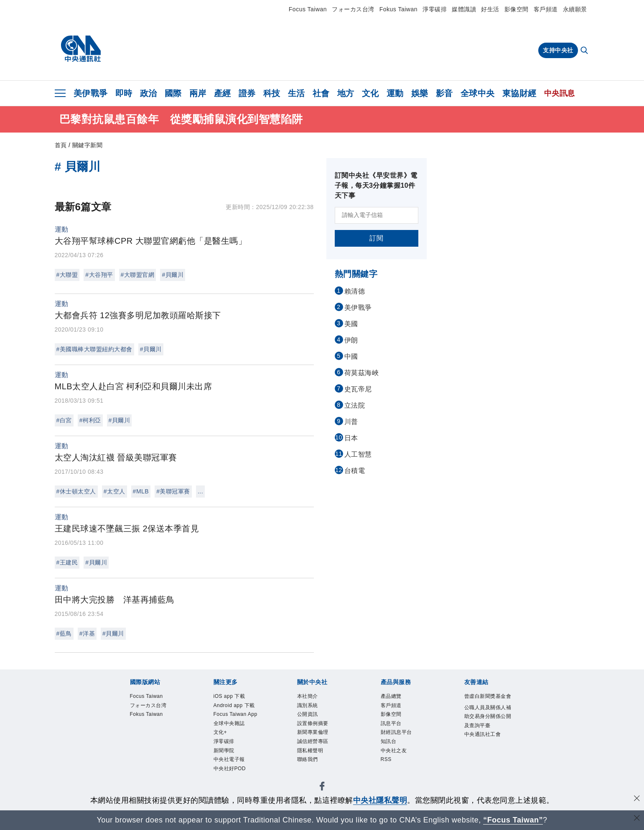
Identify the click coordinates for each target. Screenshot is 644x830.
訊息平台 (391, 724)
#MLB (141, 491)
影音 (444, 93)
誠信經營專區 (313, 743)
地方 (346, 93)
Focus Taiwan (308, 9)
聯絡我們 (308, 761)
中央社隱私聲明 (380, 800)
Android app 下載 (235, 706)
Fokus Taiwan (398, 9)
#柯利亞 (90, 420)
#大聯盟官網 (138, 275)
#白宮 (64, 420)
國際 (173, 93)
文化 (370, 93)
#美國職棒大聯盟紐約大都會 (94, 349)
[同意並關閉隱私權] (637, 799)
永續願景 (575, 9)
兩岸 (198, 93)
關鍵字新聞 (88, 145)
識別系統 (308, 706)
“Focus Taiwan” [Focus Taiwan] (513, 820)
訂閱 (376, 238)
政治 (149, 93)
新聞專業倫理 (313, 733)
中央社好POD (230, 770)
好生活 (490, 9)
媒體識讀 (464, 9)
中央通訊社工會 (483, 736)
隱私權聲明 (310, 752)
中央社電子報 (229, 761)
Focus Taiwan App (236, 715)
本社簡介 (308, 697)
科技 (272, 93)
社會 (321, 93)
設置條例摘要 (313, 724)
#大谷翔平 (99, 275)
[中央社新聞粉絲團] (322, 789)
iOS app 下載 (230, 697)
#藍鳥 (64, 633)
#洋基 (87, 633)
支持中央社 (558, 50)
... (200, 491)
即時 (124, 93)
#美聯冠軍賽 (173, 491)
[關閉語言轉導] (637, 819)
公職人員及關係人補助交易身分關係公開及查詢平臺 (488, 717)
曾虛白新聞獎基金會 (488, 697)
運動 (395, 93)
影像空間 (517, 9)
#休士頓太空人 (76, 491)
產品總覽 (391, 697)
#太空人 (115, 491)
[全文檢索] (585, 51)
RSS (386, 761)
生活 (297, 93)
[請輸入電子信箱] (377, 215)
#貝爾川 (173, 275)
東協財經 (519, 93)
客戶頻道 (546, 9)
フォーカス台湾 (353, 9)
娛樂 (420, 93)
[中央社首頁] (81, 49)
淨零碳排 (435, 9)
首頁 (61, 145)
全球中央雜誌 (229, 724)
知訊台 (389, 743)
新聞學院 (224, 752)
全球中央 (478, 93)
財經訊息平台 (396, 733)
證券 (247, 93)
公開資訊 (308, 715)
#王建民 (67, 562)
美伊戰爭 (91, 93)
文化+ (220, 733)
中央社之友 (394, 752)
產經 (223, 93)
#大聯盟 (67, 275)
